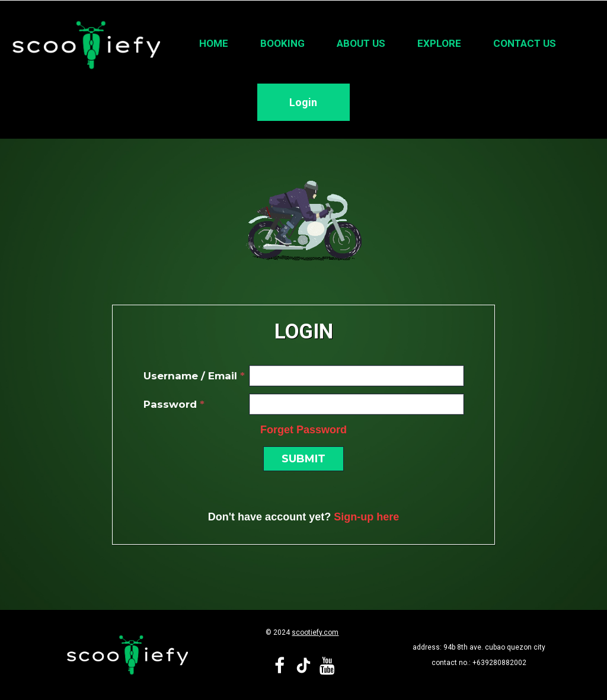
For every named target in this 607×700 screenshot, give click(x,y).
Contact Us (525, 43)
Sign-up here (366, 517)
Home (214, 43)
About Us (361, 43)
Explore (439, 43)
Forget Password (303, 430)
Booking (282, 43)
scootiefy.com (315, 632)
